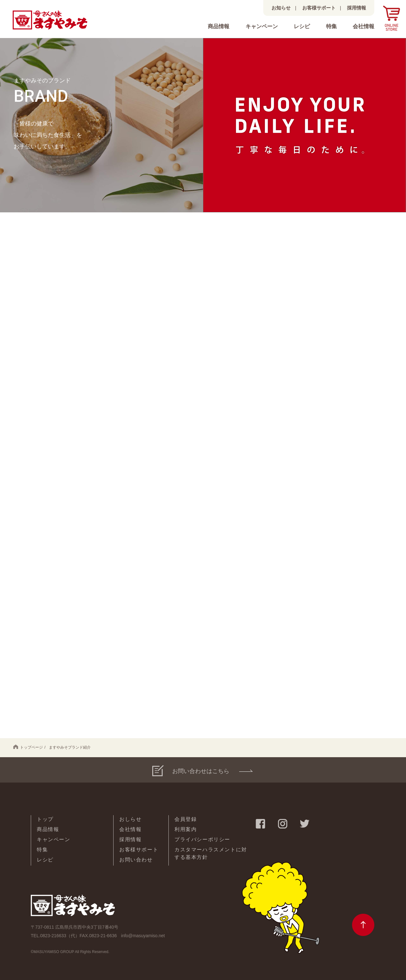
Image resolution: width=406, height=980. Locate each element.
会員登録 (186, 819)
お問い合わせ (136, 860)
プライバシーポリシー (202, 839)
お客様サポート (319, 8)
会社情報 (363, 26)
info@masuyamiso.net (144, 936)
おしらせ (130, 819)
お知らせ (281, 8)
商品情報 (219, 26)
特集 (331, 26)
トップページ (28, 747)
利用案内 (186, 829)
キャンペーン (262, 26)
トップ (45, 819)
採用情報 (357, 8)
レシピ (302, 26)
